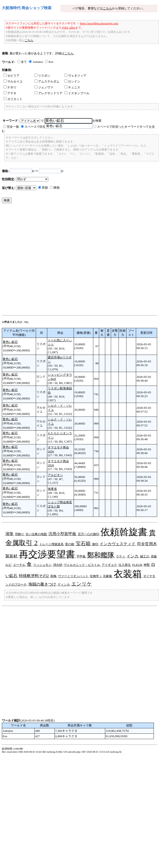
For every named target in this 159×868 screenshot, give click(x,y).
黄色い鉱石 (10, 342)
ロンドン (72, 81)
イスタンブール (77, 93)
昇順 (45, 188)
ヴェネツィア (75, 76)
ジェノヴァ (44, 87)
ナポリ (10, 87)
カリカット (13, 99)
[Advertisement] (53, 260)
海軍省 (52, 489)
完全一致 (13, 127)
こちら (107, 8)
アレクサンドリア (48, 93)
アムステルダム (47, 81)
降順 (57, 188)
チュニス (72, 87)
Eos (51, 62)
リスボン (42, 76)
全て (24, 62)
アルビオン (55, 475)
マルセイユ (13, 81)
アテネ (10, 93)
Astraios (38, 62)
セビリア (11, 76)
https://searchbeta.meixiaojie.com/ (99, 23)
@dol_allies (69, 28)
